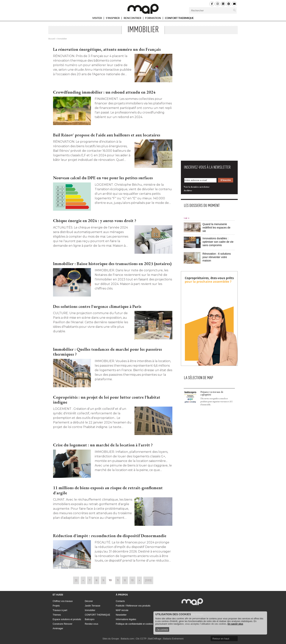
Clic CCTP (141, 639)
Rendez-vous (92, 624)
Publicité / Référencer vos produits (133, 606)
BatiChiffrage (155, 639)
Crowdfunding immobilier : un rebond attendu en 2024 (104, 92)
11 (118, 580)
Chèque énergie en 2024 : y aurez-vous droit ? (95, 221)
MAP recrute (122, 610)
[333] (148, 580)
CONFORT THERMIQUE (179, 18)
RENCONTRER (134, 19)
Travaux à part (60, 610)
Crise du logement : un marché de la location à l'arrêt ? (103, 445)
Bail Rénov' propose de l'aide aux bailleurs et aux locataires (107, 135)
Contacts (120, 601)
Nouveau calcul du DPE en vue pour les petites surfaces (103, 178)
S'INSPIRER (114, 19)
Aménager (58, 628)
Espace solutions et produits (67, 619)
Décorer (89, 601)
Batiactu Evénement (173, 639)
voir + (187, 218)
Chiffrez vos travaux (63, 601)
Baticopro (90, 619)
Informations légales (126, 619)
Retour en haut (221, 639)
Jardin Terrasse (93, 606)
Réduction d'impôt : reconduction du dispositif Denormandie (110, 536)
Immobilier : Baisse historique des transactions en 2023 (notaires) (112, 264)
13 (132, 580)
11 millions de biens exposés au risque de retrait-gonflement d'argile (108, 490)
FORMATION (155, 19)
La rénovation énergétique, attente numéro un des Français (107, 49)
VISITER (99, 19)
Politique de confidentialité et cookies (134, 624)
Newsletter (121, 615)
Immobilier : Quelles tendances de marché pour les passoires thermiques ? (107, 352)
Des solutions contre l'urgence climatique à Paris (97, 306)
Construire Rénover (63, 624)
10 (110, 580)
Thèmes (57, 615)
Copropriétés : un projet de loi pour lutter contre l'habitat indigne (107, 400)
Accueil (52, 39)
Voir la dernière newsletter (197, 187)
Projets (56, 606)
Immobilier (90, 610)
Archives (188, 190)
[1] (76, 580)
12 (125, 580)
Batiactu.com (127, 639)
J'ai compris (162, 629)
